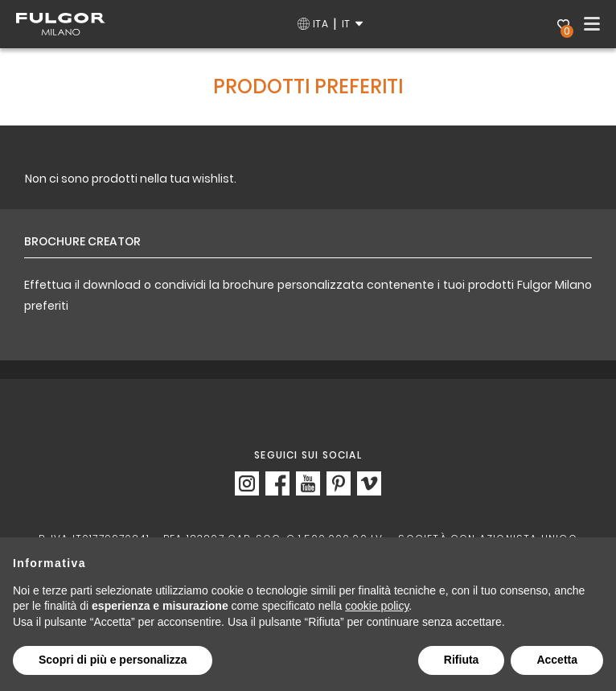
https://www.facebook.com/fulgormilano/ (277, 483)
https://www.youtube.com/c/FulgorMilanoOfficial (308, 483)
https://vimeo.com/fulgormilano (369, 483)
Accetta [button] (557, 660)
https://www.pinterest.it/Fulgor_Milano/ (339, 483)
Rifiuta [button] (462, 660)
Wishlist (565, 26)
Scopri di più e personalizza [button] (113, 660)
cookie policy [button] (377, 606)
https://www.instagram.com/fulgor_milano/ (247, 483)
